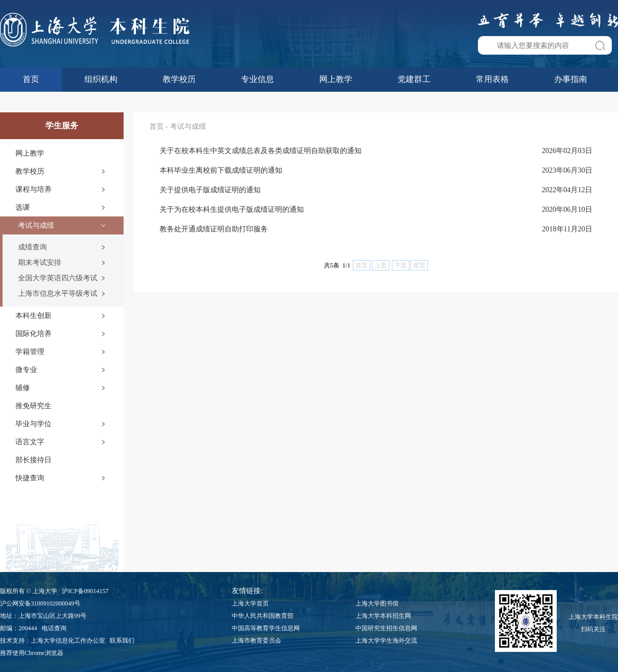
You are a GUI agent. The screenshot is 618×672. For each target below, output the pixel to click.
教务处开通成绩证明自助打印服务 (214, 229)
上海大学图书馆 (377, 603)
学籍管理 (30, 352)
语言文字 (30, 442)
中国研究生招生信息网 (386, 628)
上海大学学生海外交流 (386, 641)
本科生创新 (33, 316)
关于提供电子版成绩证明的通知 (210, 190)
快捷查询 (30, 478)
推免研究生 (33, 406)
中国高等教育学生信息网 (266, 628)
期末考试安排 (40, 263)
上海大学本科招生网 (383, 616)
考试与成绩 (36, 225)
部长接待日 (33, 460)
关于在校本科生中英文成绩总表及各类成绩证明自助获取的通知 (261, 151)
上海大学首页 (250, 603)
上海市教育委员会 (256, 641)
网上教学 (336, 79)
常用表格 (492, 79)
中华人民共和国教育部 (263, 616)
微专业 (26, 370)
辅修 (23, 388)
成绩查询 (32, 247)
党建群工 (414, 79)
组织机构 (101, 79)
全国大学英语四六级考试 (58, 278)
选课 (23, 207)
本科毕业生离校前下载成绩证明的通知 (221, 170)
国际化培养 (33, 334)
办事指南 (571, 79)
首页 (31, 79)
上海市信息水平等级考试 (58, 293)
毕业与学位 (33, 424)
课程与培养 (33, 189)
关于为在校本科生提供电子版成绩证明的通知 (232, 209)
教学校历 (179, 79)
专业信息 (257, 79)
